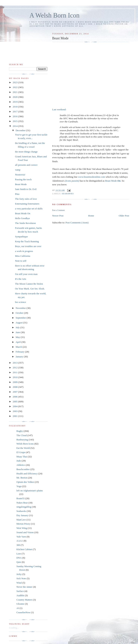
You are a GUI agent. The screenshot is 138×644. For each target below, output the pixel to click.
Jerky (19, 574)
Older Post (124, 216)
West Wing (22, 528)
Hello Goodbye (22, 218)
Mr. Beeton (22, 478)
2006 (15, 397)
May (18, 337)
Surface (20, 591)
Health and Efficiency (27, 474)
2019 (15, 102)
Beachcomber (23, 469)
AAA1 (20, 541)
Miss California (22, 256)
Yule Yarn (21, 537)
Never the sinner (24, 587)
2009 (15, 382)
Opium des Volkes (25, 482)
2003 (15, 411)
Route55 (21, 498)
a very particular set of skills (29, 209)
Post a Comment (58, 210)
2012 (15, 368)
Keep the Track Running (27, 241)
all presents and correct (26, 165)
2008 (15, 387)
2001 (15, 416)
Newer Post (58, 216)
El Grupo (21, 452)
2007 (15, 392)
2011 (15, 372)
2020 (15, 97)
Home (91, 216)
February (20, 352)
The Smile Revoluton (25, 223)
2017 (15, 112)
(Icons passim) (72, 181)
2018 (15, 107)
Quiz (19, 562)
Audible (20, 595)
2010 (15, 377)
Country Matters (24, 600)
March (19, 347)
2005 (15, 401)
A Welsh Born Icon (54, 15)
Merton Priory (23, 524)
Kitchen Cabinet (24, 549)
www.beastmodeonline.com (92, 177)
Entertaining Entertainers (27, 204)
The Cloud (22, 435)
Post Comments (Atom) (77, 223)
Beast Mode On (23, 213)
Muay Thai (22, 457)
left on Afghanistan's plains (30, 491)
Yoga (19, 486)
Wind (19, 583)
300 (18, 545)
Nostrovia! (20, 175)
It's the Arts (20, 279)
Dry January (22, 515)
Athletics (21, 465)
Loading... (14, 628)
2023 (15, 82)
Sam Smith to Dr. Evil (26, 189)
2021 (15, 92)
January (20, 357)
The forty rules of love (26, 199)
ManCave (21, 520)
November (21, 308)
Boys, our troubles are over (28, 246)
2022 (15, 87)
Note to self (21, 261)
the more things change (26, 152)
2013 (15, 363)
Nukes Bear (22, 503)
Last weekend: (59, 109)
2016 (15, 116)
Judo (19, 461)
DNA (19, 558)
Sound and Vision (25, 532)
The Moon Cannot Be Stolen (29, 284)
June (18, 332)
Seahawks (68, 194)
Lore (19, 554)
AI (18, 608)
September (21, 318)
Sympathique (21, 237)
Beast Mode (113, 181)
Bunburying (22, 440)
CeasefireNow (23, 612)
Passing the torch (23, 179)
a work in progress (24, 251)
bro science (20, 302)
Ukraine (20, 604)
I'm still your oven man (26, 274)
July (18, 327)
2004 (15, 406)
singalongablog (24, 507)
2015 (15, 121)
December (21, 130)
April (19, 342)
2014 (15, 126)
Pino (17, 194)
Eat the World (23, 448)
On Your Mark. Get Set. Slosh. (30, 289)
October (20, 313)
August (19, 323)
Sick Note (21, 578)
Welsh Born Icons (25, 444)
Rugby (20, 431)
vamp (18, 170)
